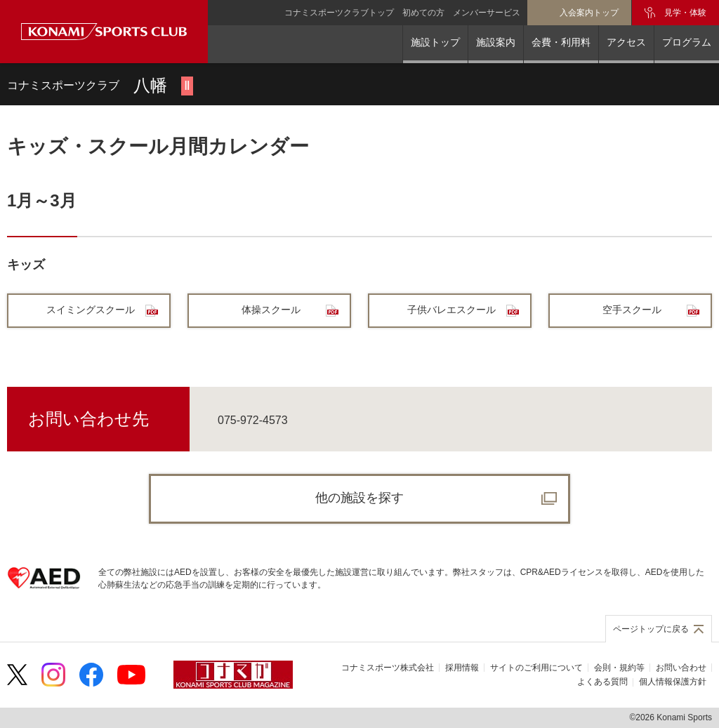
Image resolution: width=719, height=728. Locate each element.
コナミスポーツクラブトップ (339, 13)
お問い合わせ (681, 668)
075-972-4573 (253, 420)
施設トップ (435, 42)
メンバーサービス (487, 13)
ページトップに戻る (651, 629)
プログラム (687, 42)
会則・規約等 (619, 668)
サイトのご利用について (536, 668)
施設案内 (496, 42)
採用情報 (462, 668)
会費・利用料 (561, 42)
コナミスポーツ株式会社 (388, 668)
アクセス (626, 42)
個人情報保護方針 (673, 682)
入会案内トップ (589, 13)
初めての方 (423, 13)
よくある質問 (602, 682)
